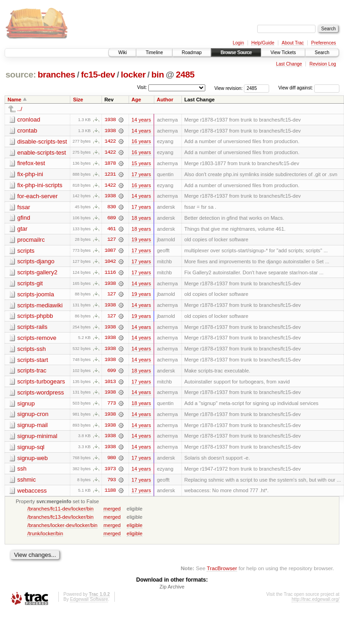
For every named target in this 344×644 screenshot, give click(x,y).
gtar (23, 230)
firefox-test (31, 164)
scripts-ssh (32, 351)
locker (133, 75)
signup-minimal (37, 439)
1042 (110, 263)
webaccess (32, 494)
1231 (110, 175)
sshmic (27, 483)
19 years (141, 241)
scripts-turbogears (41, 384)
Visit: (142, 87)
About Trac (293, 43)
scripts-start (33, 362)
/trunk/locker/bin (45, 537)
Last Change (289, 64)
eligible (135, 528)
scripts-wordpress (41, 395)
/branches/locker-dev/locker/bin (62, 528)
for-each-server (38, 197)
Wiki (122, 53)
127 (112, 241)
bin (157, 75)
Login (238, 43)
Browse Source (236, 53)
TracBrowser (222, 572)
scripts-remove (37, 340)
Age (136, 100)
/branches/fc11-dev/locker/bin (60, 512)
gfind (24, 219)
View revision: (229, 88)
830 (112, 208)
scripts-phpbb (35, 318)
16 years (141, 142)
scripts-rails (33, 329)
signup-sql (31, 450)
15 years (141, 164)
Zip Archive (172, 590)
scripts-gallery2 (37, 274)
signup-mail (33, 428)
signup (26, 406)
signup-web (33, 461)
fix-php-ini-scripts (40, 186)
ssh (22, 472)
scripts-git (30, 285)
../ (20, 109)
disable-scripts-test (42, 142)
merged (112, 512)
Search (322, 53)
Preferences (324, 43)
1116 (110, 274)
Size (78, 100)
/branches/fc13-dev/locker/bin (60, 520)
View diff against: (309, 88)
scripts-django (36, 263)
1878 (110, 164)
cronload (29, 119)
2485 (185, 75)
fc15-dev (98, 75)
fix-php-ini (30, 175)
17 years (141, 175)
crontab (27, 130)
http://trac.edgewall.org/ (316, 603)
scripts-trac (32, 373)
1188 (110, 494)
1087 (110, 252)
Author (165, 100)
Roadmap (192, 53)
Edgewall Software (89, 603)
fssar (24, 208)
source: (21, 75)
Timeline (154, 53)
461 (112, 230)
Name (15, 100)
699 (112, 373)
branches (56, 75)
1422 (110, 142)
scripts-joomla (36, 296)
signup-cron (33, 417)
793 (112, 483)
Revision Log (323, 64)
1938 (110, 120)
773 (112, 406)
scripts (26, 252)
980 (112, 461)
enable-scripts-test (42, 153)
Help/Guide (263, 43)
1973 (110, 472)
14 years (141, 120)
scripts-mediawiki (40, 307)
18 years (141, 219)
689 (112, 219)
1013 (110, 384)
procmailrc (31, 241)
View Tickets (283, 53)
